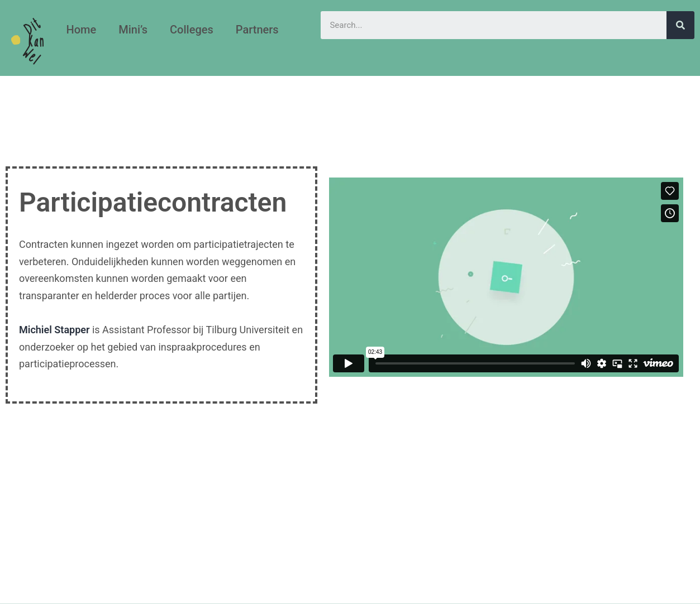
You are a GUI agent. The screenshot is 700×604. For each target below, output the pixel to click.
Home (81, 30)
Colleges (192, 30)
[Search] (680, 25)
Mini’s (133, 30)
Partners (257, 30)
